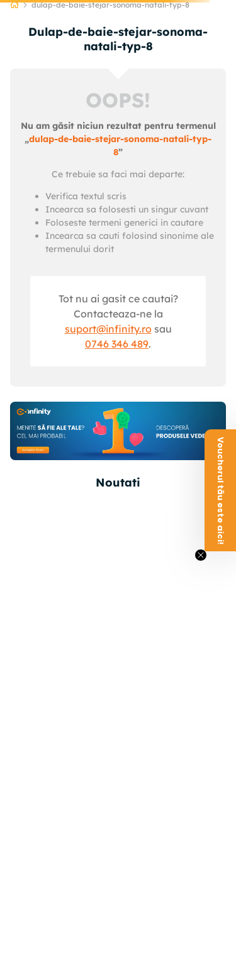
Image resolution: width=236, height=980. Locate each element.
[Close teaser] (201, 555)
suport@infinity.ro (108, 329)
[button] (220, 490)
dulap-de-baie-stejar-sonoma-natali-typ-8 (110, 5)
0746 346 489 (117, 344)
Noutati (118, 482)
